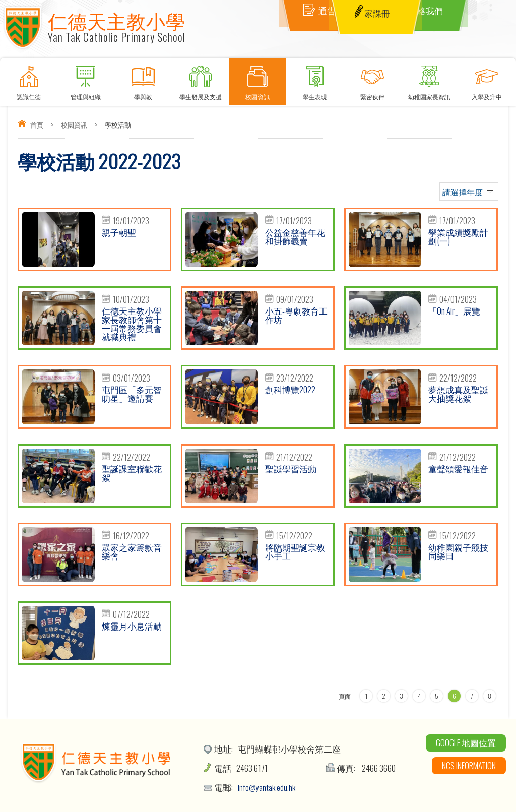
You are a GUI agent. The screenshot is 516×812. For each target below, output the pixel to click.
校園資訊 (258, 79)
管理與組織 (86, 79)
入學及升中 (487, 79)
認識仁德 (29, 79)
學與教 (143, 79)
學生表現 (315, 79)
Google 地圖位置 (466, 743)
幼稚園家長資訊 (430, 79)
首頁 (37, 124)
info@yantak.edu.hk (267, 787)
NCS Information (469, 765)
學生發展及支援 (201, 79)
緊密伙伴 (372, 79)
